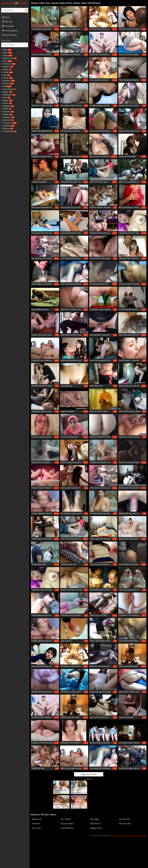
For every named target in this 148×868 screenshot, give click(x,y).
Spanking (8, 106)
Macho (6, 69)
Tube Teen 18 (95, 824)
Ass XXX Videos (67, 824)
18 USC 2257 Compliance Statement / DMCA (133, 836)
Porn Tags (7, 22)
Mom (6, 50)
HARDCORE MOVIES (14, 3)
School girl (8, 64)
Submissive (8, 95)
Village (7, 100)
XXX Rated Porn (67, 828)
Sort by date (8, 26)
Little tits (7, 129)
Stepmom (8, 81)
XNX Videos (95, 819)
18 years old (9, 123)
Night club (7, 120)
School (7, 72)
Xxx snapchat (8, 89)
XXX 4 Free (36, 828)
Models (7, 114)
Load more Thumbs (89, 774)
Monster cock (9, 58)
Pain (6, 98)
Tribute (6, 109)
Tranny (7, 78)
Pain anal (8, 112)
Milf (6, 86)
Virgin (7, 53)
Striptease (8, 117)
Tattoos (7, 92)
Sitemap (115, 836)
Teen (7, 61)
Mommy (7, 84)
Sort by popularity (10, 30)
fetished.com (37, 819)
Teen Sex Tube (125, 824)
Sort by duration (9, 35)
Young (7, 55)
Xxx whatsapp (9, 131)
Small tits (8, 126)
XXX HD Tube (124, 819)
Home (5, 17)
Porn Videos (66, 819)
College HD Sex (96, 828)
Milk (6, 75)
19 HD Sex (36, 824)
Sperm (7, 103)
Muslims (7, 67)
